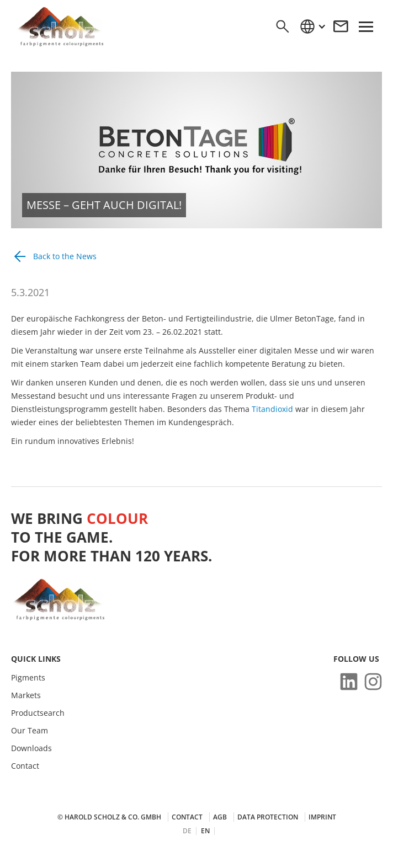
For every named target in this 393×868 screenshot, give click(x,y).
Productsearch (38, 713)
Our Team (30, 731)
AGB (220, 817)
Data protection (268, 817)
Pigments (28, 678)
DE (187, 831)
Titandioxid (273, 409)
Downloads (31, 748)
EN (205, 831)
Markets (26, 695)
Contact (25, 766)
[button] (312, 26)
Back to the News (65, 256)
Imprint (322, 817)
